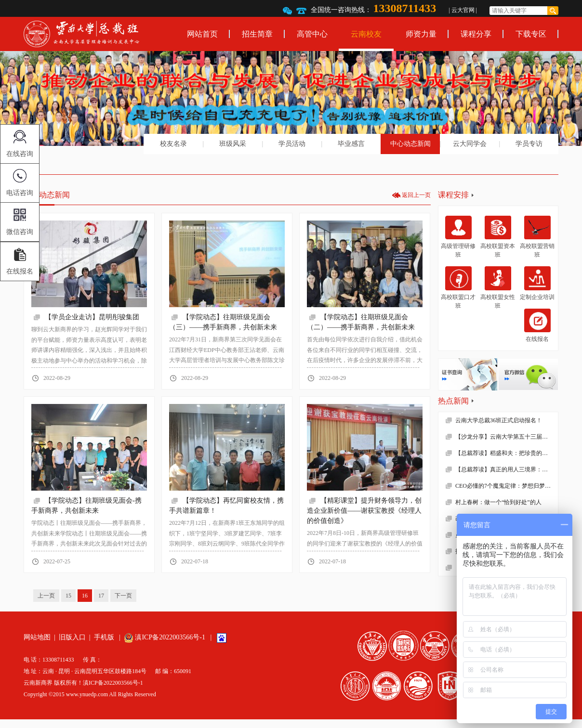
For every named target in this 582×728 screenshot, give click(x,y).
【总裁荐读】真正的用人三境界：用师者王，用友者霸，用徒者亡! (507, 469)
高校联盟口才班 (458, 287)
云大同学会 (470, 144)
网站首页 (202, 34)
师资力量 (421, 34)
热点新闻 (453, 401)
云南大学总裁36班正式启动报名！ (499, 420)
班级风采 (233, 144)
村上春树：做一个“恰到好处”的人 (498, 502)
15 (68, 596)
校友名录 (173, 144)
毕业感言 (351, 144)
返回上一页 (416, 195)
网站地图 (37, 637)
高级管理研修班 (458, 237)
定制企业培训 (537, 283)
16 (85, 596)
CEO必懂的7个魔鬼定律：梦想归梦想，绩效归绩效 (507, 486)
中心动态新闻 (410, 144)
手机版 (104, 637)
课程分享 (476, 34)
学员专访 (529, 144)
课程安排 (453, 195)
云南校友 (366, 34)
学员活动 (292, 144)
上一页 (46, 596)
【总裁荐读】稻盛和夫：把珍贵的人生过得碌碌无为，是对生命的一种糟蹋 (507, 453)
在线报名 (537, 325)
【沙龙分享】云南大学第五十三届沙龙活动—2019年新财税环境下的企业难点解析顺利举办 (507, 437)
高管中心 (312, 34)
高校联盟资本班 (498, 237)
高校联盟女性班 (498, 287)
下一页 (123, 596)
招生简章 (257, 34)
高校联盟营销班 (537, 237)
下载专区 (531, 34)
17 (101, 596)
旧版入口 (72, 637)
